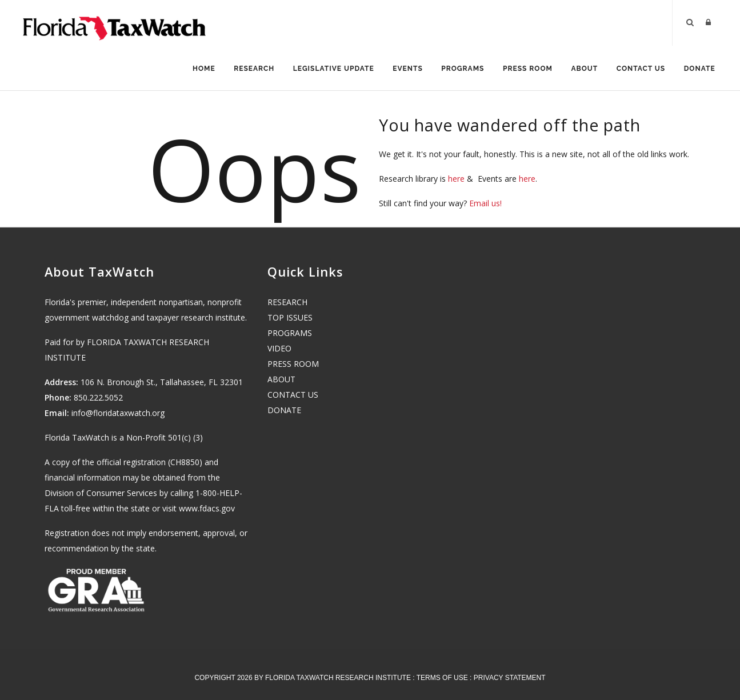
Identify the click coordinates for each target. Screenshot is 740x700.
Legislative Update (329, 69)
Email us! (485, 204)
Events (403, 69)
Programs (460, 69)
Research (249, 69)
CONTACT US (293, 395)
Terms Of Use (442, 678)
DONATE (284, 410)
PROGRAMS (290, 333)
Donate (699, 69)
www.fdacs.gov (207, 508)
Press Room (525, 69)
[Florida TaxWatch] (114, 23)
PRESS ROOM (293, 364)
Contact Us (640, 69)
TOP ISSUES (290, 317)
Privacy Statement (510, 678)
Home (198, 69)
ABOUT (281, 379)
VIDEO (279, 348)
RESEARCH (287, 302)
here (456, 180)
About (583, 69)
